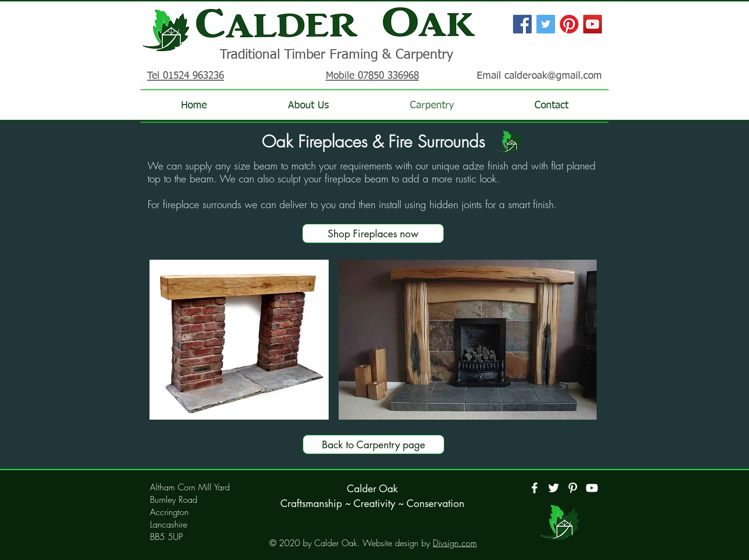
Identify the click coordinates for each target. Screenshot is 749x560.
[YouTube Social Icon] (593, 24)
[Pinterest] (569, 24)
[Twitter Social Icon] (546, 24)
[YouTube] (592, 488)
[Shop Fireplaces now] (373, 233)
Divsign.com (455, 543)
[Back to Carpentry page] (374, 444)
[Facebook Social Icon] (522, 24)
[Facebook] (535, 488)
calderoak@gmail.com (553, 76)
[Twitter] (554, 488)
